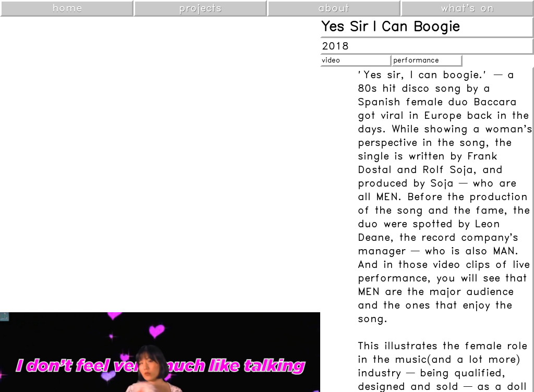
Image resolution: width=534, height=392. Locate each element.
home (67, 8)
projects (200, 8)
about (334, 8)
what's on (467, 8)
